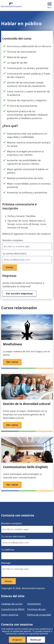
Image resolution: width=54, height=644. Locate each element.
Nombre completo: (27, 244)
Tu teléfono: (27, 554)
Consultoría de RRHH (13, 609)
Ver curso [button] (12, 362)
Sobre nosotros (10, 615)
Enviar (10, 267)
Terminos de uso (36, 609)
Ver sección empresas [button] (19, 293)
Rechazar (36, 640)
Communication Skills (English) (25, 467)
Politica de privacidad (39, 615)
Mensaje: (27, 569)
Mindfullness (12, 344)
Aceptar (17, 640)
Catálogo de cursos (12, 604)
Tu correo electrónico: (27, 258)
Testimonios (34, 604)
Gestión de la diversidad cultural (27, 404)
